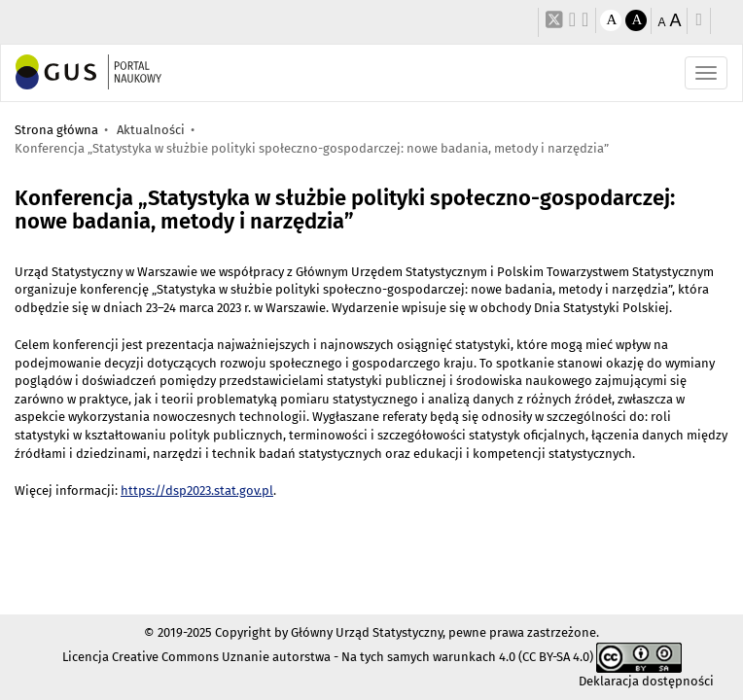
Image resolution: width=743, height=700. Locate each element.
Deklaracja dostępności (646, 681)
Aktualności (151, 130)
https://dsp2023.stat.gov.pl (197, 490)
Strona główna (56, 130)
